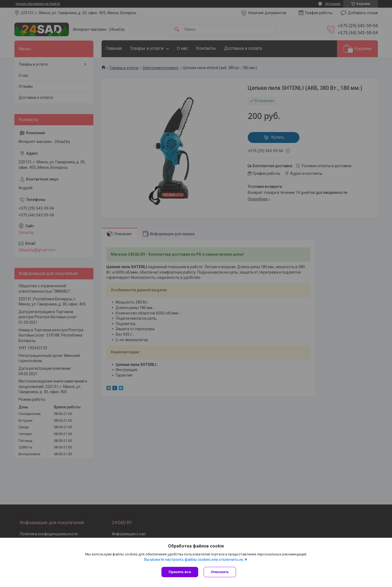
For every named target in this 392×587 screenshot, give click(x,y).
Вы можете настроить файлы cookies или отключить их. (194, 560)
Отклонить (220, 572)
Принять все (180, 572)
